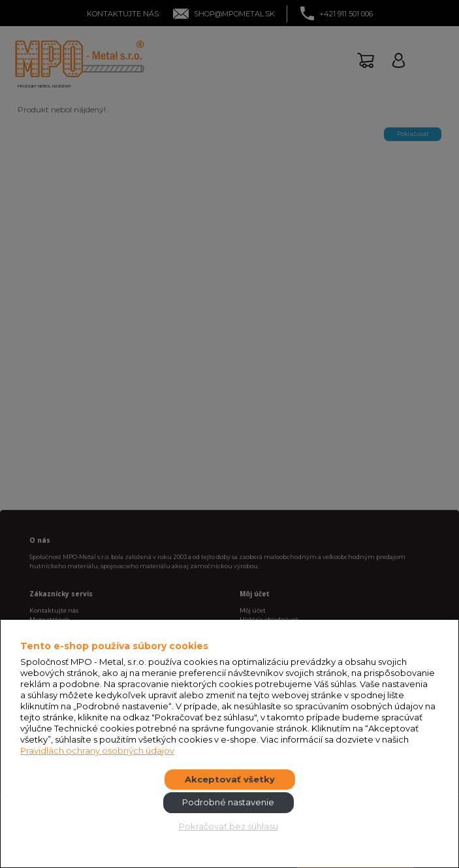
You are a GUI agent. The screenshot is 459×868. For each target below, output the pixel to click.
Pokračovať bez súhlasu (229, 826)
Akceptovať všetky (230, 779)
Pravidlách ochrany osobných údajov (97, 750)
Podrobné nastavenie (228, 802)
